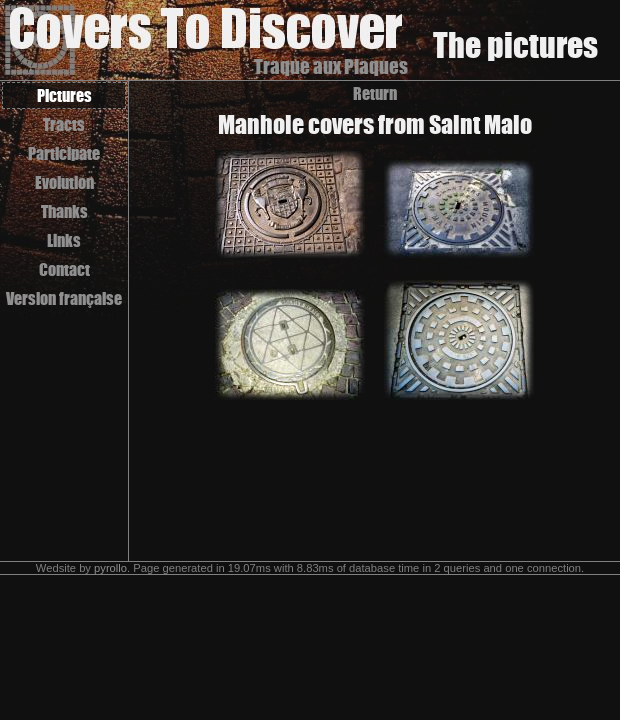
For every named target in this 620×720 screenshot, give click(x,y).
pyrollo (110, 568)
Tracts (64, 124)
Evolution (64, 182)
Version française (64, 298)
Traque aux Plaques (331, 66)
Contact (64, 269)
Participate (64, 153)
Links (64, 240)
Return (375, 93)
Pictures (64, 95)
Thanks (64, 211)
